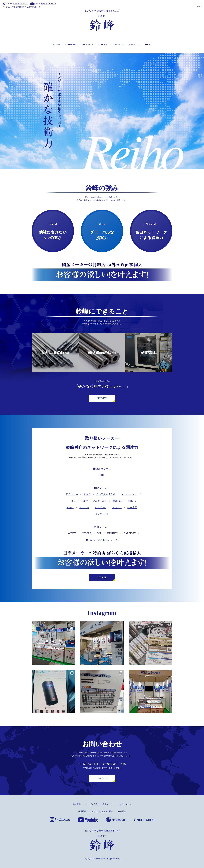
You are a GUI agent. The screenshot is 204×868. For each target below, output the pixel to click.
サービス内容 (92, 804)
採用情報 (82, 811)
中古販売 (122, 811)
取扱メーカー (109, 804)
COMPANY (71, 45)
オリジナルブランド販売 (102, 811)
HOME (57, 45)
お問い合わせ (125, 804)
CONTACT (118, 45)
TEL (18, 4)
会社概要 (77, 804)
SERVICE (88, 45)
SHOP (148, 45)
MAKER (103, 45)
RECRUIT (134, 45)
